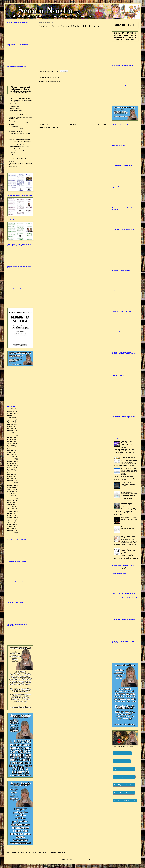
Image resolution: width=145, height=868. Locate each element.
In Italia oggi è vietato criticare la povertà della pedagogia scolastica (128, 551)
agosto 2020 (11, 520)
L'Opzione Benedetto (15, 104)
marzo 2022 (11, 496)
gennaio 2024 (11, 457)
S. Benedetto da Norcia (128, 457)
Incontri (11, 137)
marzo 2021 (11, 507)
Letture (11, 155)
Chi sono (11, 157)
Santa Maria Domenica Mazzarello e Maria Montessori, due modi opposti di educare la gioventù (128, 445)
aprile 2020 (11, 526)
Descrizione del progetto (16, 111)
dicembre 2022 (12, 483)
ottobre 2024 (11, 439)
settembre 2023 (12, 465)
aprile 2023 (11, 476)
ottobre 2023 (11, 463)
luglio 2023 (11, 470)
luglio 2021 (11, 503)
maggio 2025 (11, 424)
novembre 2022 (12, 485)
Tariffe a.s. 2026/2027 (16, 131)
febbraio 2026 (11, 411)
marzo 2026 (11, 409)
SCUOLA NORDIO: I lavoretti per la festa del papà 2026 (128, 484)
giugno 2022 (11, 492)
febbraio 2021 (11, 509)
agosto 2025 (11, 420)
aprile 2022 (11, 494)
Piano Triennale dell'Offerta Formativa (20, 115)
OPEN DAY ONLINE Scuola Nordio (19, 98)
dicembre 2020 (12, 511)
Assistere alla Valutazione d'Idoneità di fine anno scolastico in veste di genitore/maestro (21, 165)
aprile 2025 (11, 426)
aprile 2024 (11, 453)
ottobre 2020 (11, 516)
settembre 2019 (12, 535)
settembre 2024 (12, 442)
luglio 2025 (11, 422)
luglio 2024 (11, 446)
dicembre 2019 (12, 533)
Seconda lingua (13, 127)
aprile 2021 (11, 505)
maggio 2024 (11, 450)
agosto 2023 (11, 468)
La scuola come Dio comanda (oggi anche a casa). (128, 505)
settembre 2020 (12, 518)
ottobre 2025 (11, 418)
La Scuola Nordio (14, 106)
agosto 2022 (11, 489)
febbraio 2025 (11, 431)
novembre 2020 (12, 513)
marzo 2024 (11, 455)
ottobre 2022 (11, 487)
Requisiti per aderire (15, 113)
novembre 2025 (12, 415)
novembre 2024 (12, 437)
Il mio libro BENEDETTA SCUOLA (19, 139)
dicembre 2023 (12, 459)
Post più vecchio (101, 124)
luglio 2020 (11, 522)
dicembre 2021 (12, 498)
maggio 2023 (11, 474)
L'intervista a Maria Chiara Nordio (19, 159)
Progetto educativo (14, 108)
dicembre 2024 (12, 435)
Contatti (11, 161)
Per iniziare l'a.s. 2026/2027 (17, 129)
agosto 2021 (11, 500)
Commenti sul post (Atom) (52, 128)
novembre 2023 (12, 461)
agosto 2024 (11, 444)
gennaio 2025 (11, 433)
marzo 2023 (11, 479)
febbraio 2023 (11, 481)
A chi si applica (13, 121)
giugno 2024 (11, 448)
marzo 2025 (11, 429)
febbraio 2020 (11, 531)
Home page (73, 124)
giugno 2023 (11, 472)
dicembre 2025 (12, 413)
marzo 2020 (11, 529)
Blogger (92, 860)
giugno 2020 (11, 524)
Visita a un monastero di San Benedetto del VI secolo (128, 529)
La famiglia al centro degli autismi (19, 149)
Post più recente (44, 124)
